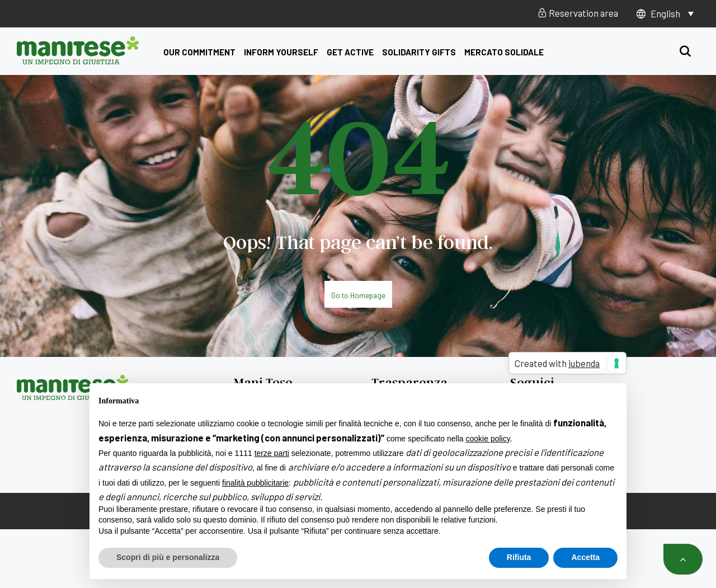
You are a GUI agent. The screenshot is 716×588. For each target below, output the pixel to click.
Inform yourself (281, 52)
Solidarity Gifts (419, 52)
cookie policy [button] (488, 439)
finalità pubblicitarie (255, 483)
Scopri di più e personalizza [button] (168, 557)
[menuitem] (672, 13)
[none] (672, 13)
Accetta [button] (585, 557)
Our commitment (199, 52)
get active (350, 52)
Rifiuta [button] (519, 557)
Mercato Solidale (504, 52)
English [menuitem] (665, 13)
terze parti (272, 453)
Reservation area (578, 13)
